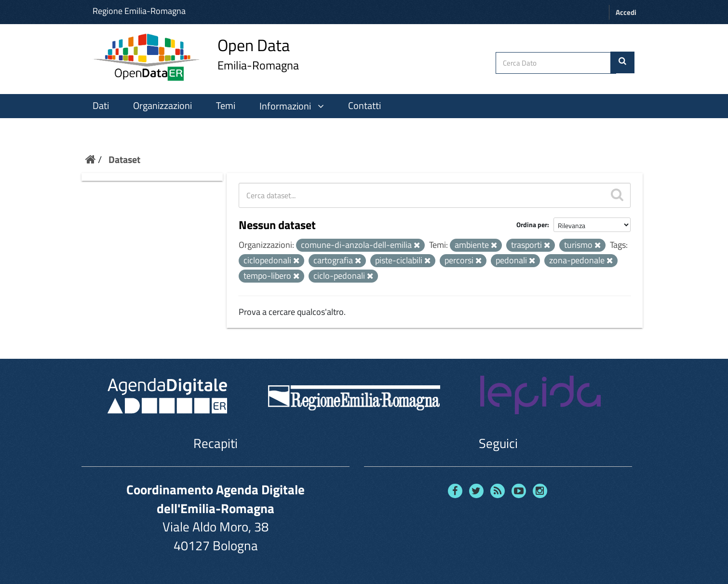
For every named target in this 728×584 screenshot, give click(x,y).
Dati (101, 106)
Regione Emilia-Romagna (139, 11)
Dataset (124, 159)
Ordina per (532, 224)
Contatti (364, 106)
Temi (226, 106)
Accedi (626, 12)
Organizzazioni (162, 106)
